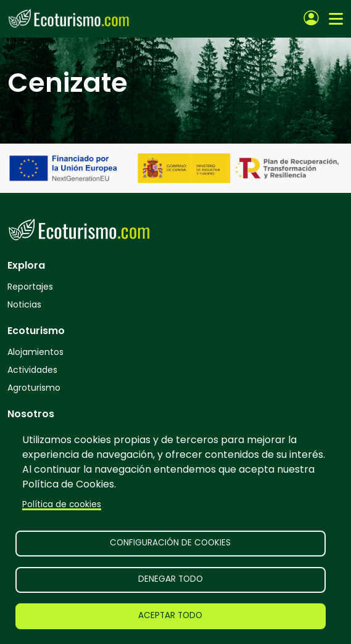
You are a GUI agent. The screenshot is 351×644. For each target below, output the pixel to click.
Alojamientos (35, 352)
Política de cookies (62, 504)
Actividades (32, 370)
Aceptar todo (170, 615)
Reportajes (30, 287)
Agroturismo (34, 388)
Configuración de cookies (170, 543)
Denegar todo (171, 579)
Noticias (24, 304)
